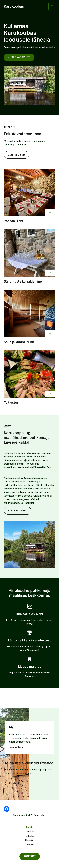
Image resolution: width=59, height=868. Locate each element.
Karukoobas (14, 6)
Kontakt (30, 845)
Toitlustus (29, 836)
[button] (50, 213)
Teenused (29, 832)
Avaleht (29, 827)
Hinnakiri (30, 840)
